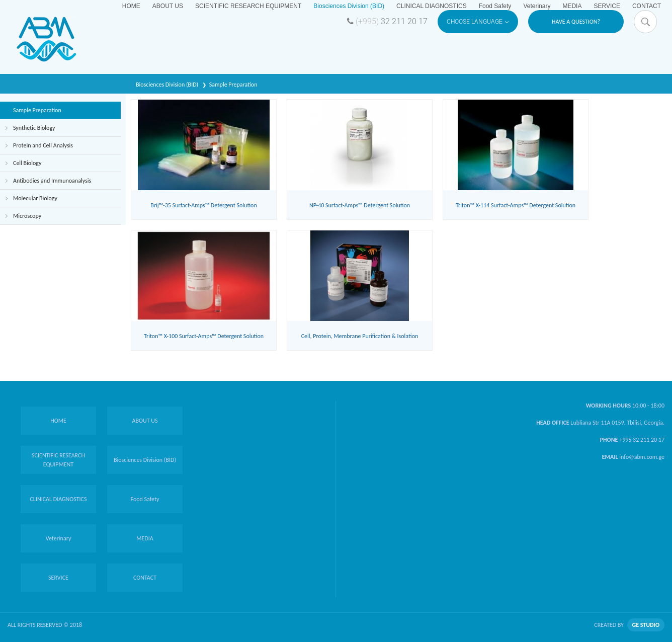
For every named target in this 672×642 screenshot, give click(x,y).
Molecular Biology (35, 198)
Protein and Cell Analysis (43, 145)
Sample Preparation (233, 85)
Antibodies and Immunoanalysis (52, 181)
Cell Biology (27, 163)
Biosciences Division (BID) (168, 85)
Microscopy (27, 216)
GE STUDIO (646, 625)
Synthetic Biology (34, 128)
